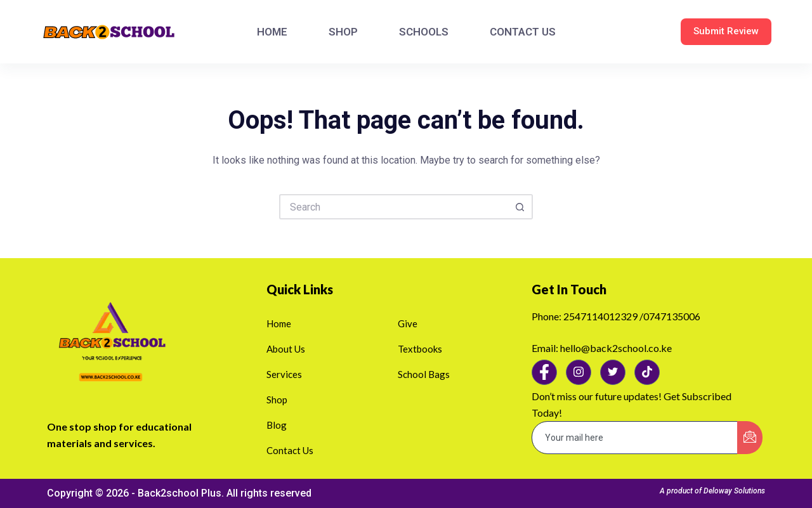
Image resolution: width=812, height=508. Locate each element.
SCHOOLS (424, 32)
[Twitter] (613, 372)
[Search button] (520, 207)
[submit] (750, 438)
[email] (635, 438)
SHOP (343, 32)
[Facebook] (544, 372)
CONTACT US (523, 32)
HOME (272, 32)
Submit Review (726, 31)
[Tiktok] (647, 372)
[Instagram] (579, 372)
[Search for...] (393, 207)
